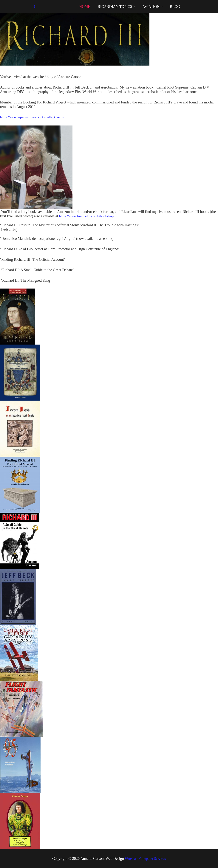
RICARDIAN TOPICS (115, 7)
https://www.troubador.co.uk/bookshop (88, 216)
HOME (85, 7)
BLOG (175, 7)
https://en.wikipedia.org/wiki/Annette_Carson (34, 117)
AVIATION (151, 7)
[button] (35, 7)
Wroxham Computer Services (145, 858)
